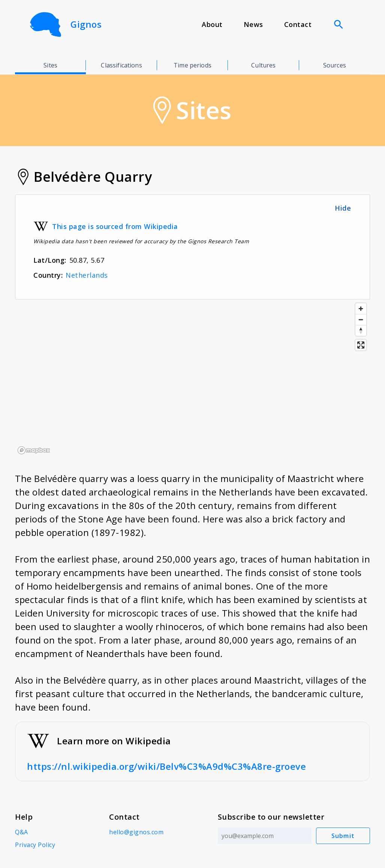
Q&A (22, 832)
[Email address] (265, 836)
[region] (192, 378)
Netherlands (87, 275)
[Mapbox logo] (34, 450)
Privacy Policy (35, 845)
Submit (343, 836)
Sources (335, 65)
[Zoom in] (361, 309)
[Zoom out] (361, 320)
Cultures (263, 65)
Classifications (121, 65)
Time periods (192, 65)
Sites (50, 65)
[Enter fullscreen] (361, 345)
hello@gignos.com (136, 832)
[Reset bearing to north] (361, 330)
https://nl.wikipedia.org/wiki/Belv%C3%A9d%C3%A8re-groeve (166, 766)
